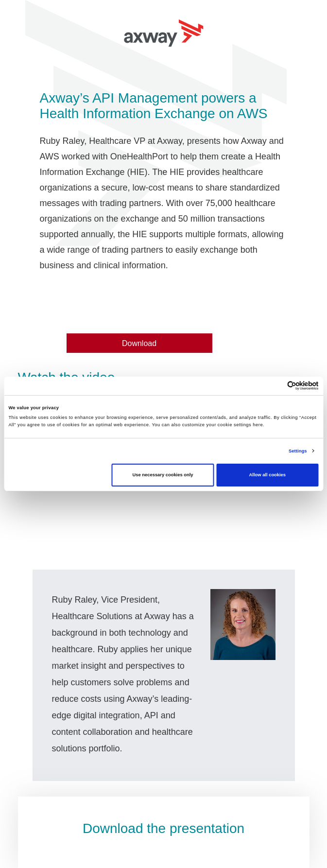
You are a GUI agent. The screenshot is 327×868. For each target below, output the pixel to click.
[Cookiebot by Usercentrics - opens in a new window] (276, 386)
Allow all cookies (267, 475)
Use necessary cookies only (163, 475)
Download (139, 343)
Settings (298, 451)
